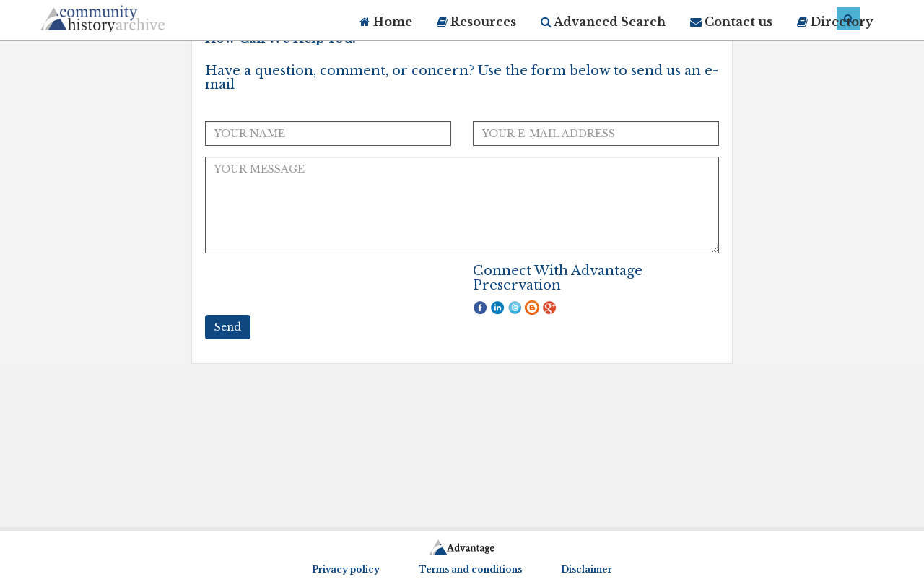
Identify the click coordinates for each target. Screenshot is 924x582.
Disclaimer (587, 569)
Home (386, 22)
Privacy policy (346, 569)
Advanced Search (603, 22)
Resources (476, 22)
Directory (835, 22)
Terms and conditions (470, 569)
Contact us (731, 22)
